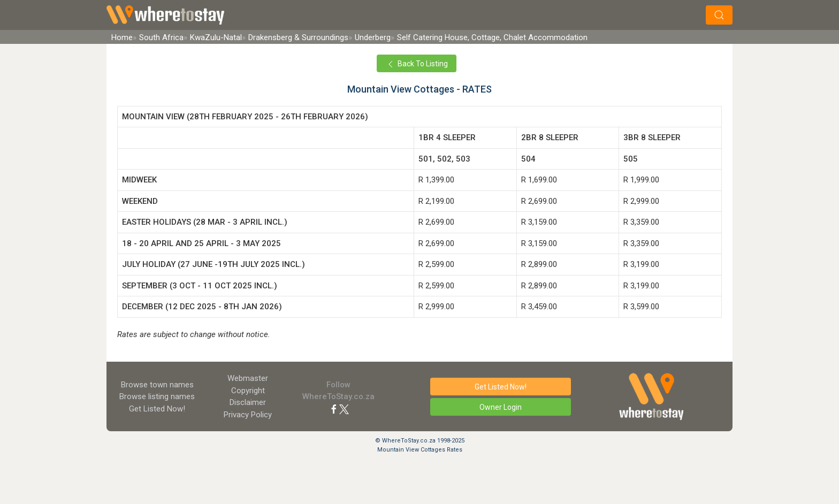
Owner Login (501, 407)
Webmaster (248, 378)
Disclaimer (248, 402)
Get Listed (157, 409)
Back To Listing (417, 64)
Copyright (248, 391)
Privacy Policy (248, 415)
